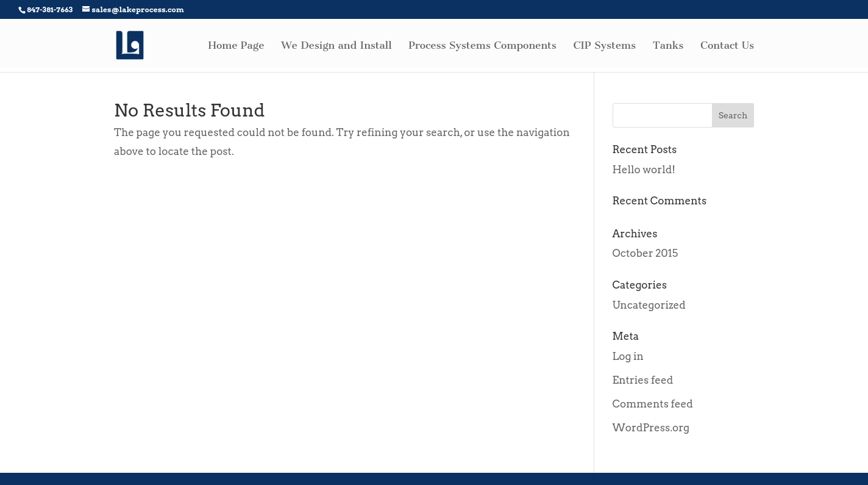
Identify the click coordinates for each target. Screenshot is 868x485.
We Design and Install (336, 46)
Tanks (668, 46)
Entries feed (643, 380)
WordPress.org (651, 428)
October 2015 (646, 253)
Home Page (237, 46)
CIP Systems (604, 46)
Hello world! (644, 170)
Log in (628, 356)
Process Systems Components (482, 46)
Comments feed (653, 404)
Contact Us (727, 46)
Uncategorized (649, 305)
